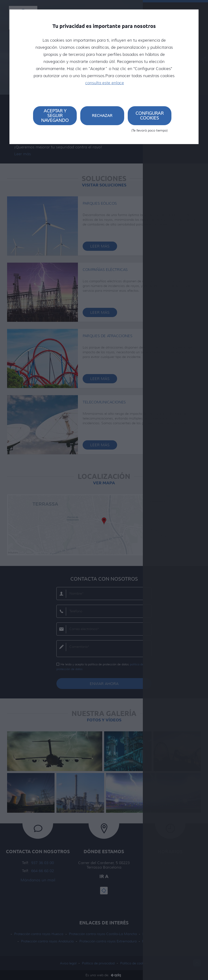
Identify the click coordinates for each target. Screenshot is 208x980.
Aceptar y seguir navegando (55, 116)
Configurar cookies (150, 118)
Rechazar (102, 116)
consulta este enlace (105, 83)
